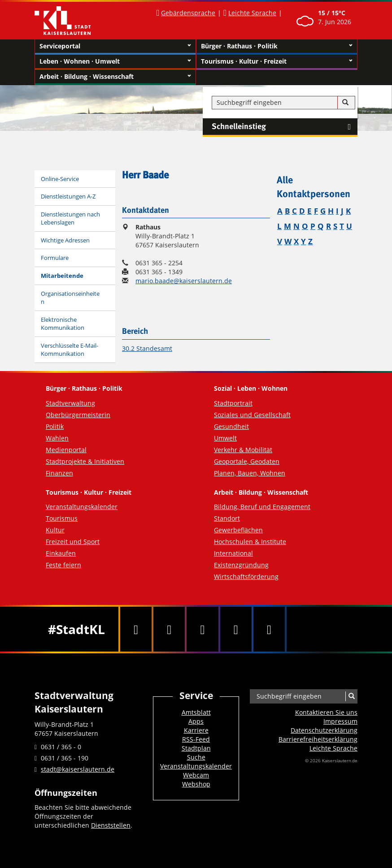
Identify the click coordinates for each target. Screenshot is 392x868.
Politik (55, 426)
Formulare (55, 258)
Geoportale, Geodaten (247, 461)
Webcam (196, 775)
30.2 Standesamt (147, 348)
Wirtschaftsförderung (246, 577)
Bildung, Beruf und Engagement (262, 507)
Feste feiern (63, 565)
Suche (196, 757)
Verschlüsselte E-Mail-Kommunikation (70, 350)
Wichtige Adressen (65, 240)
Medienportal (66, 450)
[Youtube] (202, 629)
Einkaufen (61, 553)
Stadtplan (196, 748)
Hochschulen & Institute (250, 542)
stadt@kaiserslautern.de (78, 769)
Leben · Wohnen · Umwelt (115, 61)
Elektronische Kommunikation (63, 324)
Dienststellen (111, 825)
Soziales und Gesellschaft (252, 415)
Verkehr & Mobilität (243, 450)
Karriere (196, 730)
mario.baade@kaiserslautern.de (184, 281)
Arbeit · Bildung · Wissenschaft (115, 77)
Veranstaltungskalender (82, 507)
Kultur (55, 530)
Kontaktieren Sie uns (326, 712)
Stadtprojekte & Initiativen (85, 461)
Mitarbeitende (62, 276)
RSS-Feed (196, 739)
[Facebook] (136, 629)
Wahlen (57, 438)
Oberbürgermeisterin (78, 415)
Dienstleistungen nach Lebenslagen (70, 218)
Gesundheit (231, 426)
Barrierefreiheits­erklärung (318, 739)
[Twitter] (169, 629)
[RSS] (269, 629)
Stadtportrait (233, 403)
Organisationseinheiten (70, 298)
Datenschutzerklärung (324, 730)
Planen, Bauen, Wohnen (250, 473)
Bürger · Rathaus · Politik (277, 46)
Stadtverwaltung (70, 403)
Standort (227, 518)
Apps (196, 721)
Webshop (196, 784)
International (233, 553)
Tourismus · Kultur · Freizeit (277, 61)
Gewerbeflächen (238, 530)
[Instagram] (236, 629)
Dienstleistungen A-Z (68, 196)
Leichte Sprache (252, 13)
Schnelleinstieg (285, 127)
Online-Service (60, 179)
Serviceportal (115, 46)
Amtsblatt (196, 712)
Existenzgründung (241, 565)
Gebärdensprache (188, 13)
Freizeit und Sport (73, 542)
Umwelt (225, 438)
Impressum (340, 721)
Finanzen (59, 473)
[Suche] (345, 103)
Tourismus (62, 518)
